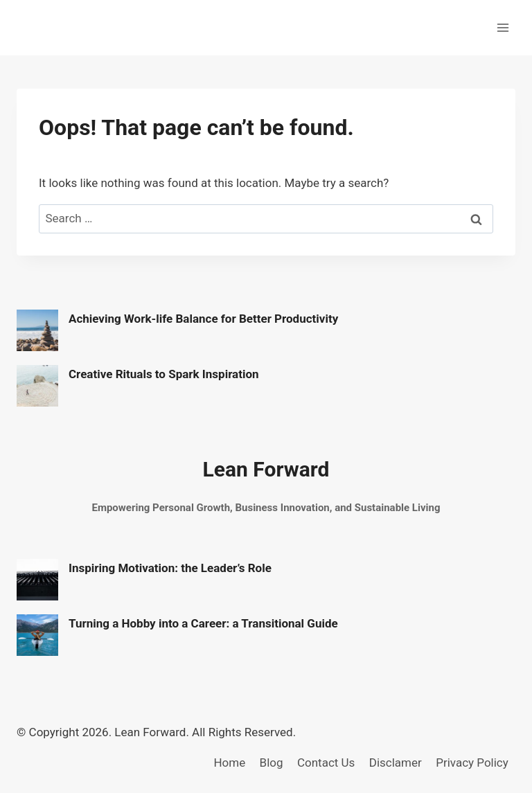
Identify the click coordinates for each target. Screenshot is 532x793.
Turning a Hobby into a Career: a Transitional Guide (203, 623)
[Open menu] (503, 27)
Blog (272, 763)
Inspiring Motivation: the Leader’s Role (170, 568)
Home (229, 763)
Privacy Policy (472, 763)
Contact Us (326, 763)
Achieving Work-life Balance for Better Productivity (203, 319)
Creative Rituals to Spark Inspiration (164, 374)
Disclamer (396, 763)
